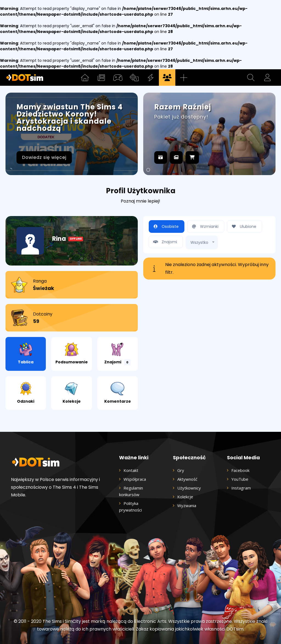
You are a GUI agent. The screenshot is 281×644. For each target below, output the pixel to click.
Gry (181, 470)
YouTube (240, 479)
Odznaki (26, 393)
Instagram (241, 488)
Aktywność (187, 479)
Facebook (240, 470)
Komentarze (118, 393)
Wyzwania (187, 505)
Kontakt (131, 470)
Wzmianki (204, 226)
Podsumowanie (72, 354)
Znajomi (117, 354)
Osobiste (165, 226)
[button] (251, 78)
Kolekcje (72, 393)
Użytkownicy (189, 488)
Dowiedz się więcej (44, 157)
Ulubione (243, 226)
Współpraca (135, 479)
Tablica (26, 354)
